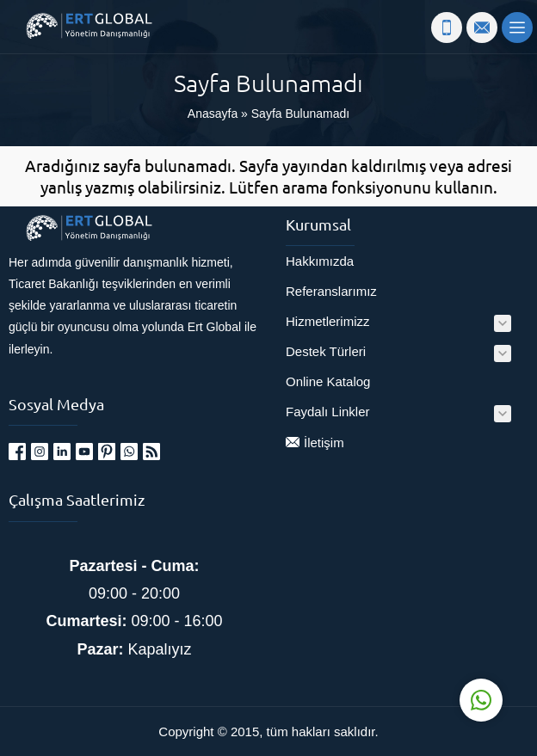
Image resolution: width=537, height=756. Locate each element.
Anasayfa (213, 114)
